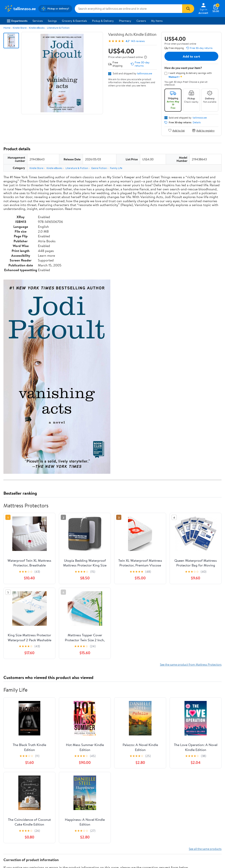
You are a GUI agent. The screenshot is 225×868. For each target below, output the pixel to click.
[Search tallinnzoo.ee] (129, 9)
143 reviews (138, 41)
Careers (141, 21)
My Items (157, 21)
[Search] (188, 9)
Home (7, 28)
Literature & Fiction (58, 28)
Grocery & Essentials (74, 21)
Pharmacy (125, 21)
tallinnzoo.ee (145, 73)
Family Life (116, 168)
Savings (52, 21)
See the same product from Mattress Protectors (191, 664)
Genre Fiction (99, 168)
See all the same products (205, 849)
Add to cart (191, 56)
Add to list (176, 130)
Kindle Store (20, 28)
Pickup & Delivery (103, 21)
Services (38, 21)
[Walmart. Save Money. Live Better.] (20, 9)
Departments (17, 21)
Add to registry (203, 130)
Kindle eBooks (37, 28)
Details (197, 122)
